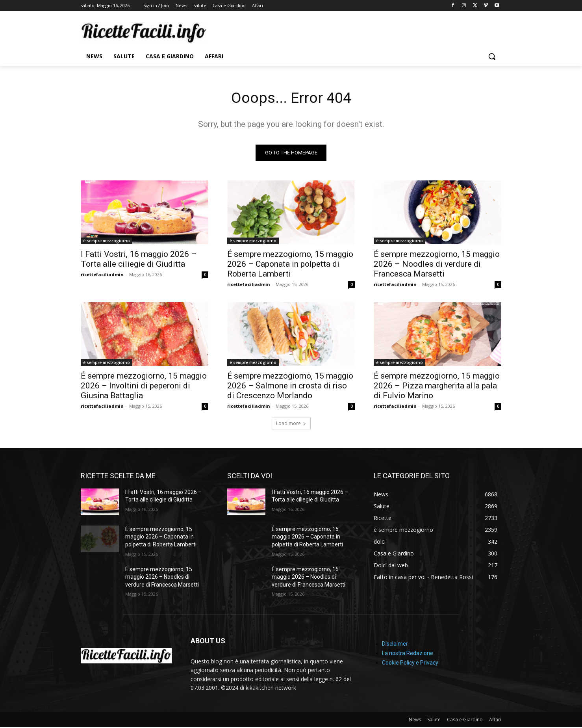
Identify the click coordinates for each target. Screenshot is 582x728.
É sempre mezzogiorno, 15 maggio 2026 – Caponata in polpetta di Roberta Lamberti (290, 265)
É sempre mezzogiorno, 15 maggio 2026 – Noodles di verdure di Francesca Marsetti (437, 265)
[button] (492, 56)
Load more (291, 424)
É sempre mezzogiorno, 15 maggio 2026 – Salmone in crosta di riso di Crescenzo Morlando (290, 387)
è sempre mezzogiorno (107, 242)
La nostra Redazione (408, 655)
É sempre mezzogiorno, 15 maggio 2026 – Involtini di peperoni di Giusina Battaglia (144, 387)
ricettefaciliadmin (102, 276)
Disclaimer (395, 645)
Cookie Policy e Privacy (410, 664)
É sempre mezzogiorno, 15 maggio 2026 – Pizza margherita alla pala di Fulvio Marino (437, 387)
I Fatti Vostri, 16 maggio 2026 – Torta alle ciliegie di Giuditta (139, 260)
